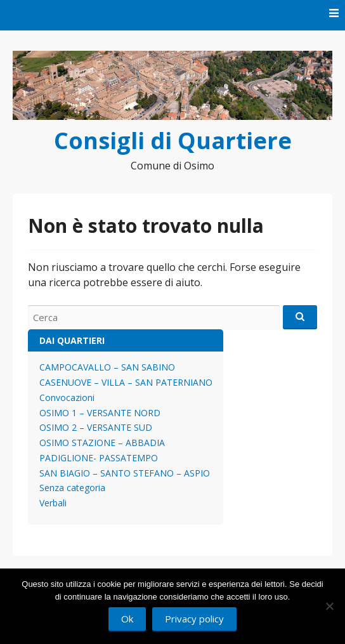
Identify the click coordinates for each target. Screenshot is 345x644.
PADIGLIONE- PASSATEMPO (99, 458)
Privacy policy (194, 619)
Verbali (53, 503)
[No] (329, 606)
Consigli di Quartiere (173, 141)
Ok (127, 619)
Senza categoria (72, 488)
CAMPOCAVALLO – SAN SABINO (107, 367)
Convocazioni (67, 398)
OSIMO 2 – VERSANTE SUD (96, 427)
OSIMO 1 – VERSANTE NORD (100, 413)
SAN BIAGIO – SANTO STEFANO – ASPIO (125, 473)
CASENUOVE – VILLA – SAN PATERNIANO (126, 382)
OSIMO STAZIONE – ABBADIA (102, 443)
